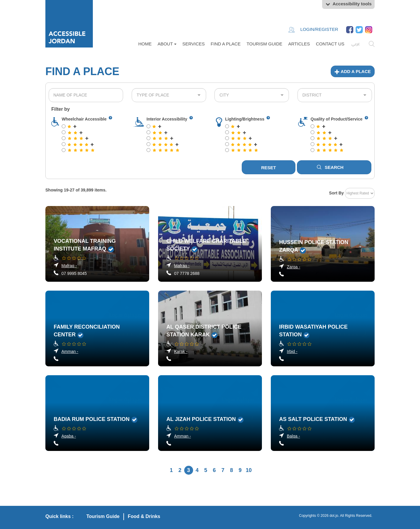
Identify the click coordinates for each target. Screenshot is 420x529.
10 (249, 470)
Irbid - (292, 351)
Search (330, 167)
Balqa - (293, 436)
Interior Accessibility (167, 119)
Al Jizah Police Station (201, 419)
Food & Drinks (144, 516)
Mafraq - (69, 266)
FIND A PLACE (226, 44)
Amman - (70, 351)
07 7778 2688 (187, 273)
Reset (268, 168)
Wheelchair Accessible (84, 119)
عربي (356, 44)
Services (194, 44)
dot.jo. (334, 516)
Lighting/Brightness (245, 119)
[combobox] (86, 95)
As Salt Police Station (313, 419)
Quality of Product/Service (337, 119)
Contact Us (330, 44)
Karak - (181, 351)
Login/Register (313, 30)
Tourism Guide (264, 44)
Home (145, 44)
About (167, 44)
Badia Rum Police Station (92, 419)
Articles (299, 44)
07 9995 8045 (74, 273)
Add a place (353, 72)
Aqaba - (69, 436)
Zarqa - (293, 267)
